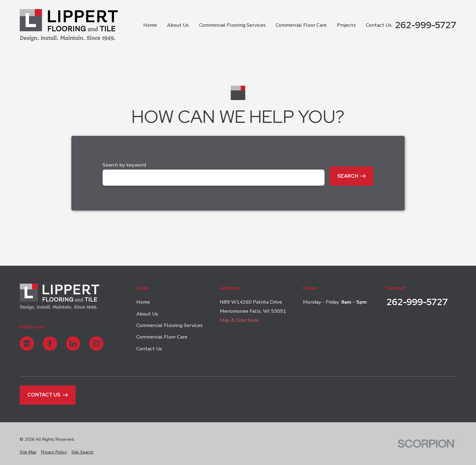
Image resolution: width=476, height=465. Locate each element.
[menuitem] (28, 452)
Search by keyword (124, 165)
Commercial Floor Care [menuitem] (301, 25)
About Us (147, 313)
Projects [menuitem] (346, 25)
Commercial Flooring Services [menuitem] (232, 25)
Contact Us (149, 349)
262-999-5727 (426, 25)
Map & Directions (239, 320)
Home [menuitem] (150, 25)
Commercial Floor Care (162, 337)
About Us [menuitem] (178, 25)
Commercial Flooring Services (170, 325)
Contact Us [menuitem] (379, 25)
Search (352, 176)
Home (143, 302)
